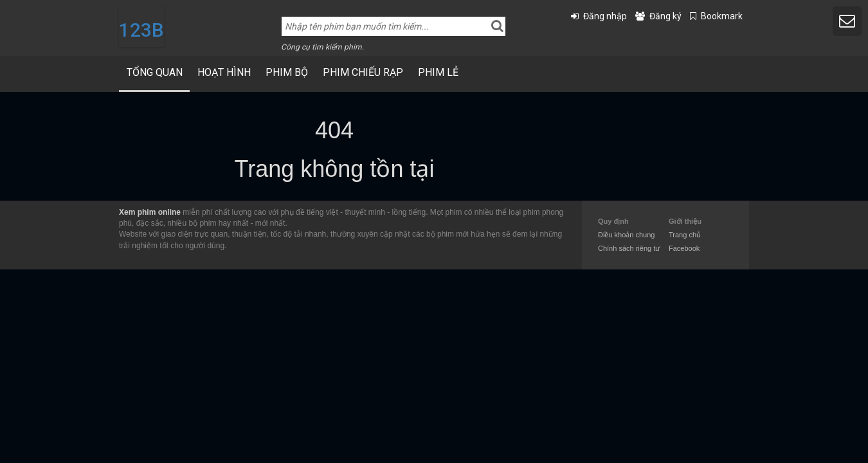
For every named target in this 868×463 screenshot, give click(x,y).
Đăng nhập (605, 16)
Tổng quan (155, 72)
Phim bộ (287, 72)
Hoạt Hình (224, 72)
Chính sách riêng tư (629, 248)
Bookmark (722, 16)
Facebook (684, 248)
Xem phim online (150, 212)
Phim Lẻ (438, 72)
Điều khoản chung (626, 235)
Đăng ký (665, 16)
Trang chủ (685, 235)
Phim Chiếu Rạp (363, 72)
